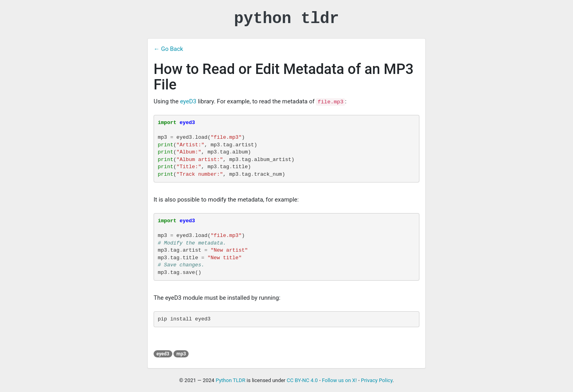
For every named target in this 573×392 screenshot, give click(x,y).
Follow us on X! (339, 380)
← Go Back (168, 49)
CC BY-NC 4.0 (302, 380)
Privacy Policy (377, 380)
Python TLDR (231, 380)
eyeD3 (188, 101)
